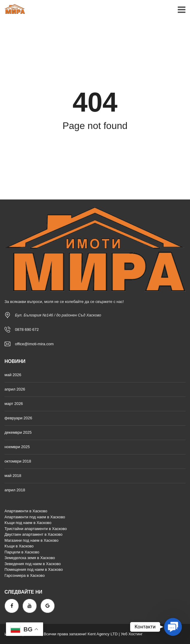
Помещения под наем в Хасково (34, 569)
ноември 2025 (17, 447)
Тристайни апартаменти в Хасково (36, 529)
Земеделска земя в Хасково (30, 558)
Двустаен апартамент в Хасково (34, 534)
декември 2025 (18, 432)
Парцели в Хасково (22, 552)
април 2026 (15, 389)
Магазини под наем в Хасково (31, 540)
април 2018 (15, 490)
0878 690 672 (27, 329)
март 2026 (14, 404)
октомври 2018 (18, 461)
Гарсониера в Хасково (25, 575)
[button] (173, 627)
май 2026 (13, 375)
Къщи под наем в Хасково (28, 523)
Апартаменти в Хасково (26, 511)
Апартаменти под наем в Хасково (35, 517)
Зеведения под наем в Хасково (33, 564)
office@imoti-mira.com (34, 344)
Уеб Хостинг (132, 634)
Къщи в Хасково (19, 546)
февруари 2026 (18, 418)
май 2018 (13, 476)
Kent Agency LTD (103, 634)
